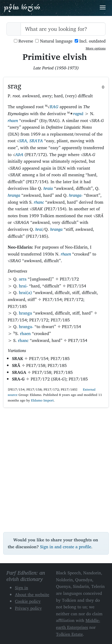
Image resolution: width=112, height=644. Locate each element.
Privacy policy (28, 608)
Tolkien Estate (69, 634)
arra (23, 279)
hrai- (23, 286)
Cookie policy (28, 601)
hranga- (76, 195)
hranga (14, 195)
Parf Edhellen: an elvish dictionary (22, 8)
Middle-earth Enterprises (78, 624)
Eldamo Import (42, 400)
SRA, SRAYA (31, 141)
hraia (48, 188)
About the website (32, 595)
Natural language (54, 41)
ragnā (78, 114)
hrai (39, 229)
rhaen (13, 120)
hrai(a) (25, 292)
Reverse (24, 41)
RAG (54, 107)
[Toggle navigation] (103, 7)
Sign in (21, 588)
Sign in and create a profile (66, 547)
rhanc (39, 202)
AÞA (19, 154)
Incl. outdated (90, 41)
